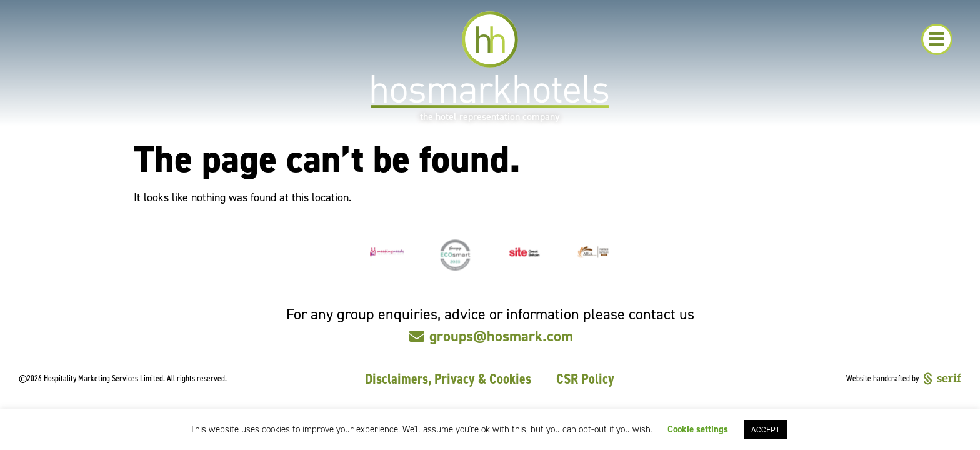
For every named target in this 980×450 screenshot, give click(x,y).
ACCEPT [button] (766, 430)
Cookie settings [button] (698, 429)
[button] (937, 39)
